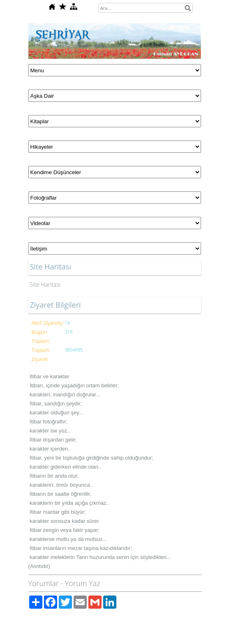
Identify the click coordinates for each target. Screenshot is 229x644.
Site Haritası (45, 284)
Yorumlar (44, 583)
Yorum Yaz (83, 583)
